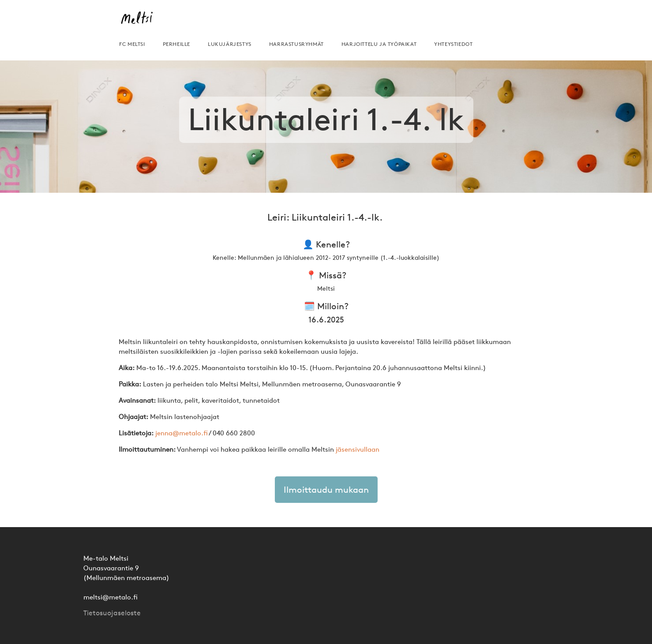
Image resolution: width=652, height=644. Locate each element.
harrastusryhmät (296, 44)
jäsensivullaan (358, 449)
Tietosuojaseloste (112, 613)
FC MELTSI (132, 44)
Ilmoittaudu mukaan (326, 490)
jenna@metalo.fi (182, 433)
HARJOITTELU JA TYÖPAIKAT (379, 44)
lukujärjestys (230, 44)
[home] (140, 21)
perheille (176, 44)
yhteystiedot (453, 44)
